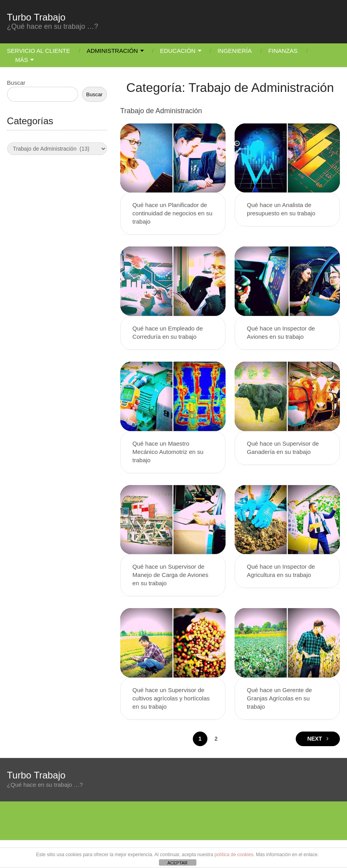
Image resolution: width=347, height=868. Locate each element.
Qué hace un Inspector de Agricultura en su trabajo (281, 571)
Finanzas (283, 51)
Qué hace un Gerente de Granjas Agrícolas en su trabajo (279, 698)
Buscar (16, 83)
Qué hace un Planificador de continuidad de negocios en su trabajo (173, 213)
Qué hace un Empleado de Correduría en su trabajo (168, 332)
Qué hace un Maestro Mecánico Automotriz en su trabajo (168, 452)
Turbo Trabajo (36, 17)
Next (318, 739)
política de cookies (234, 855)
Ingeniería (235, 51)
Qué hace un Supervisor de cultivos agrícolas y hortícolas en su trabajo (171, 698)
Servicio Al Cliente (39, 51)
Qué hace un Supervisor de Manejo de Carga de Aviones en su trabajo (170, 575)
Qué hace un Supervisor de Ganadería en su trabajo (283, 448)
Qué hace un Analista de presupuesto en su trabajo (281, 209)
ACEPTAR (177, 863)
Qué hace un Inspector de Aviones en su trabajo (281, 332)
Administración (112, 51)
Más (22, 60)
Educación (178, 51)
